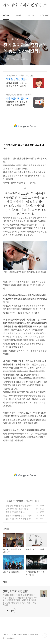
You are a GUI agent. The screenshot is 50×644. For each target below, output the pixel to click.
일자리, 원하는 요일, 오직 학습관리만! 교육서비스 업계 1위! (17, 84)
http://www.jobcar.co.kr (16, 95)
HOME (6, 15)
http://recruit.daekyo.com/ (18, 75)
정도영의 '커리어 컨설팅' (23, 5)
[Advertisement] (25, 126)
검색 (39, 5)
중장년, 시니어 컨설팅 (15, 501)
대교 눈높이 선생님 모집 (17, 79)
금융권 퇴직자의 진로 (14, 512)
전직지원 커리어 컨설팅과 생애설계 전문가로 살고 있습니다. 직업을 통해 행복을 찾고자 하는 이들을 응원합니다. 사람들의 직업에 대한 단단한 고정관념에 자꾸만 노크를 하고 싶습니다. (20, 600)
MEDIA (31, 15)
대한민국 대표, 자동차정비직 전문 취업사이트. (17, 104)
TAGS (18, 15)
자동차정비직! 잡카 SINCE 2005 (16, 99)
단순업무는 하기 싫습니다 (16, 509)
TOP (45, 636)
